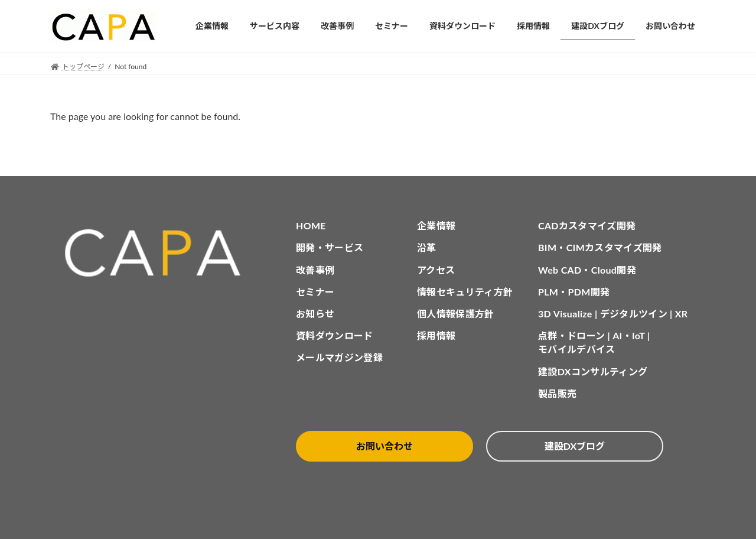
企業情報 (436, 225)
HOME (311, 225)
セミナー (315, 292)
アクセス (436, 270)
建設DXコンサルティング (593, 371)
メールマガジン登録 (339, 357)
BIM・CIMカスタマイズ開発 (600, 247)
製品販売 (557, 393)
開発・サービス (330, 247)
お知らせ (315, 314)
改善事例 (315, 270)
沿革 (427, 247)
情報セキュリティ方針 (465, 292)
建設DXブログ (575, 446)
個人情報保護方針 (456, 314)
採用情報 (436, 335)
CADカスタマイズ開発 (587, 225)
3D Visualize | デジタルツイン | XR (613, 314)
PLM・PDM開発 (574, 292)
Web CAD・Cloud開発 (587, 270)
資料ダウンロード (335, 335)
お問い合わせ (384, 446)
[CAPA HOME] (159, 253)
